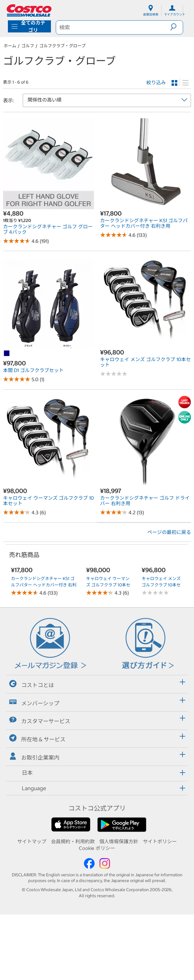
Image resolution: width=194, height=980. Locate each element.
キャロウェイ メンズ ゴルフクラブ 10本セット (160, 627)
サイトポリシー (160, 907)
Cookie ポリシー (97, 914)
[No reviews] (114, 374)
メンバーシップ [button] (34, 768)
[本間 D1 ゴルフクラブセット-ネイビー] (7, 354)
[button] (177, 27)
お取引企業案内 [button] (34, 822)
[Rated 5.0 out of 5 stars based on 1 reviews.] (17, 379)
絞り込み (156, 82)
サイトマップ (32, 907)
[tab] (97, 749)
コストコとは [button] (32, 750)
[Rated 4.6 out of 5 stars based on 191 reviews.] (17, 241)
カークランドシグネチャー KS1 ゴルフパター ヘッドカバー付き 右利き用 (44, 650)
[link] (48, 206)
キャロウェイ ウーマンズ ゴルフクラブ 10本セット (108, 630)
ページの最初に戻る (169, 532)
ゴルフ (28, 46)
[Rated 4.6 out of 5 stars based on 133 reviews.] (114, 235)
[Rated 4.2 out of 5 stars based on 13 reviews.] (114, 512)
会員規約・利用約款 (73, 907)
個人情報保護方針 (119, 907)
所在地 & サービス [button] (37, 804)
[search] (113, 27)
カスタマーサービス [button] (40, 786)
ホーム (10, 46)
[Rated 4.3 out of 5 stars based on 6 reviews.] (17, 512)
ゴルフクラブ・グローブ (63, 46)
